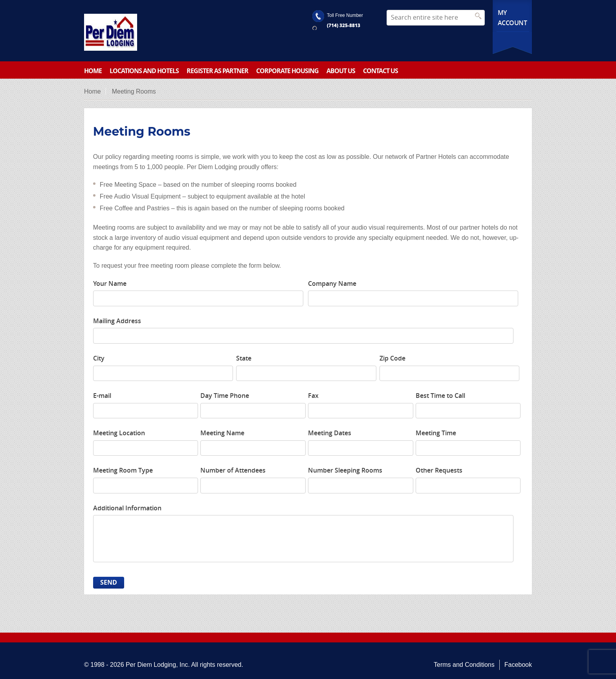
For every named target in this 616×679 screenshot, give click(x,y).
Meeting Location (119, 433)
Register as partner (217, 71)
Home (93, 71)
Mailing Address (117, 321)
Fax (313, 396)
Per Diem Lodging (151, 665)
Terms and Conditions (464, 665)
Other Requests (439, 470)
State (244, 358)
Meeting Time (436, 433)
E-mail (102, 396)
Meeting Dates (330, 433)
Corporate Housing (287, 71)
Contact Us (380, 71)
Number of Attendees (233, 470)
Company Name (332, 283)
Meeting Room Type (123, 470)
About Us (341, 71)
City (99, 358)
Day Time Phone (225, 396)
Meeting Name (222, 433)
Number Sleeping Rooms (345, 470)
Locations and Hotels (144, 71)
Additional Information (127, 508)
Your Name (110, 283)
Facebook (518, 665)
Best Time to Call (440, 396)
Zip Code (392, 358)
